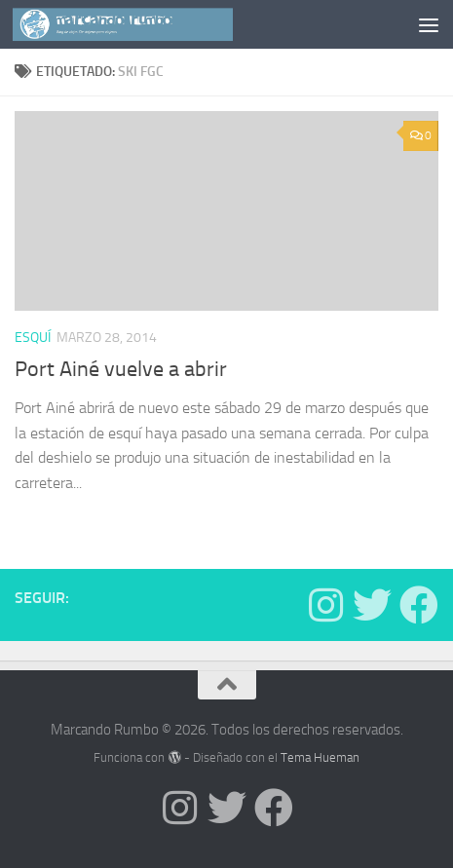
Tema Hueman (320, 757)
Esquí (33, 338)
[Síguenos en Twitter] (372, 605)
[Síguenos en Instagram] (325, 605)
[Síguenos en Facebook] (419, 605)
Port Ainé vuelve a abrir (121, 369)
